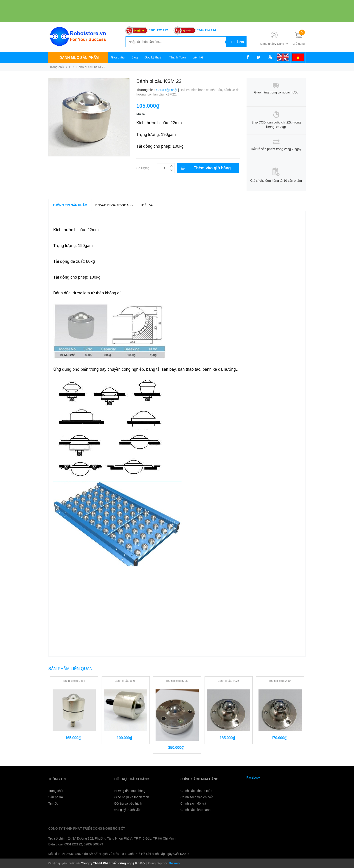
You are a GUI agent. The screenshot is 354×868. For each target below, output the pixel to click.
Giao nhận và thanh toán (132, 797)
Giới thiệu (118, 57)
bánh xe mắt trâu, (211, 90)
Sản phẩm (56, 797)
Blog (135, 57)
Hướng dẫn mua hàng (130, 791)
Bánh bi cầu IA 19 (280, 681)
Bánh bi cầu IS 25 (177, 681)
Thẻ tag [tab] (147, 205)
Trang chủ (56, 791)
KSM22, (172, 94)
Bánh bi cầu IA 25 (228, 681)
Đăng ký (282, 44)
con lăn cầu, (156, 94)
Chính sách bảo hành (195, 810)
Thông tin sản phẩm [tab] (70, 205)
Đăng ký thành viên (128, 810)
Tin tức (53, 803)
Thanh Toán (177, 57)
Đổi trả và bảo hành (128, 803)
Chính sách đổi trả (193, 803)
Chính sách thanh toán (196, 791)
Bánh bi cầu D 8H (74, 681)
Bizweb (174, 863)
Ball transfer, (189, 90)
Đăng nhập (267, 44)
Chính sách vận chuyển (197, 797)
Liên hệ (198, 57)
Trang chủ (57, 67)
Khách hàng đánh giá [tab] (114, 205)
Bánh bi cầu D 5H (126, 681)
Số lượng (143, 167)
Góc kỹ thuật (153, 57)
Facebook (253, 777)
